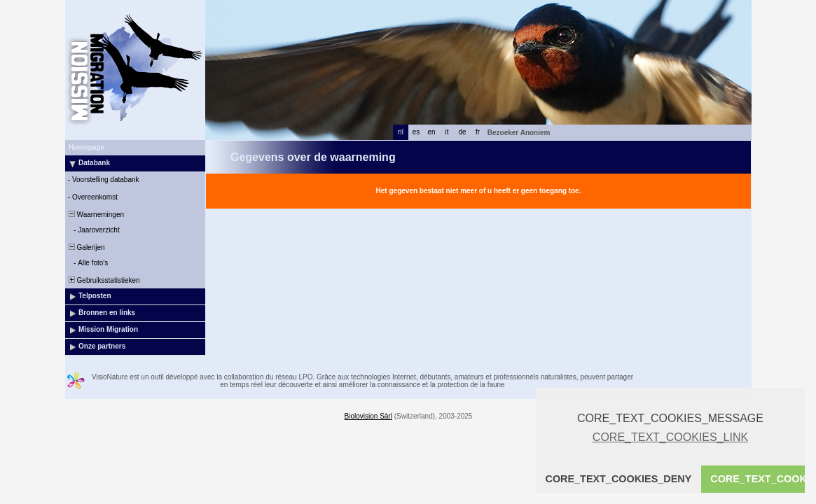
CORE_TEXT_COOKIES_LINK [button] (670, 437)
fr (478, 132)
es (416, 132)
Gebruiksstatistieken (103, 280)
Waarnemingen (95, 215)
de (462, 132)
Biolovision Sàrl (368, 416)
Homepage (87, 147)
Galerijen (86, 247)
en (431, 132)
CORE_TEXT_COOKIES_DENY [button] (619, 479)
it (447, 132)
